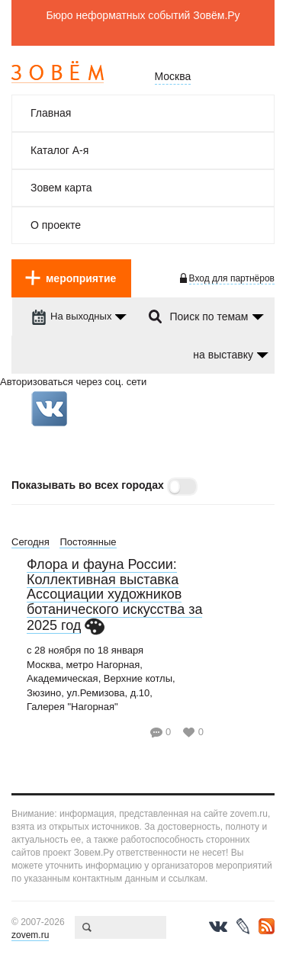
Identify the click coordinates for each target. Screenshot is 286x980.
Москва (173, 76)
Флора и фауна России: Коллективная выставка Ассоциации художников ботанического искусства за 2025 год (114, 595)
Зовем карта (61, 188)
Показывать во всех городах (88, 485)
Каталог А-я (59, 150)
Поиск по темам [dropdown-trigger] (209, 316)
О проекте (56, 225)
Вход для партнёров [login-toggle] (232, 278)
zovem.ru (30, 935)
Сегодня (31, 542)
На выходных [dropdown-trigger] (71, 316)
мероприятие (81, 278)
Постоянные (88, 542)
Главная (51, 113)
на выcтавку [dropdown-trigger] (223, 355)
